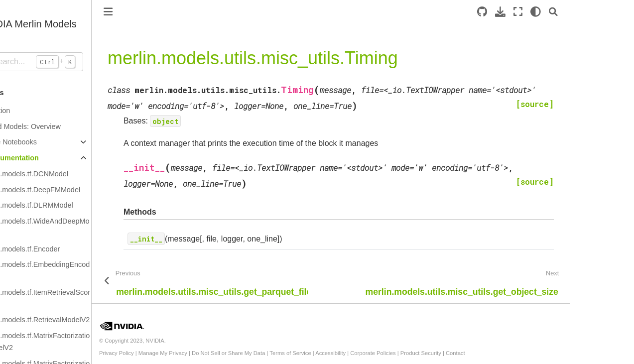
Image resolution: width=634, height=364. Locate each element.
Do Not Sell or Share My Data (264, 353)
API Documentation (41, 158)
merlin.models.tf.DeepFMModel (66, 190)
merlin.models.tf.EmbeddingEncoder (70, 270)
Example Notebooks (40, 142)
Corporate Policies (408, 353)
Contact (491, 353)
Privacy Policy (152, 353)
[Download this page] (536, 12)
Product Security (456, 353)
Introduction (27, 111)
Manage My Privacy (198, 353)
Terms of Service (325, 353)
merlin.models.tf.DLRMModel (62, 205)
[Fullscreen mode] (553, 12)
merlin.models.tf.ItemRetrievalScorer (71, 298)
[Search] (589, 12)
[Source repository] (517, 12)
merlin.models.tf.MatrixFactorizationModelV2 (70, 342)
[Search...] (63, 62)
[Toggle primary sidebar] (143, 12)
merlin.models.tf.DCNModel (60, 174)
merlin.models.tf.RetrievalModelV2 (70, 320)
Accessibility (366, 353)
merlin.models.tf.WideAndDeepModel (70, 227)
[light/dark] (571, 12)
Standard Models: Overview (52, 126)
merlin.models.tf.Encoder (56, 249)
